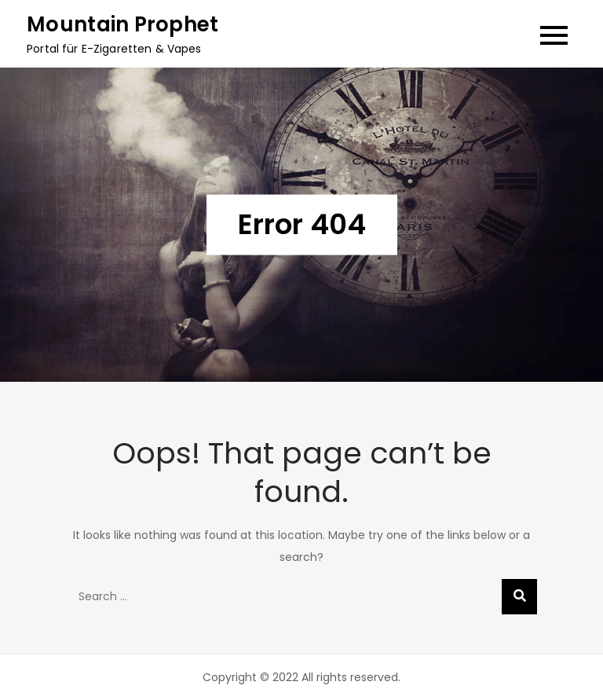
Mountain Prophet (122, 24)
